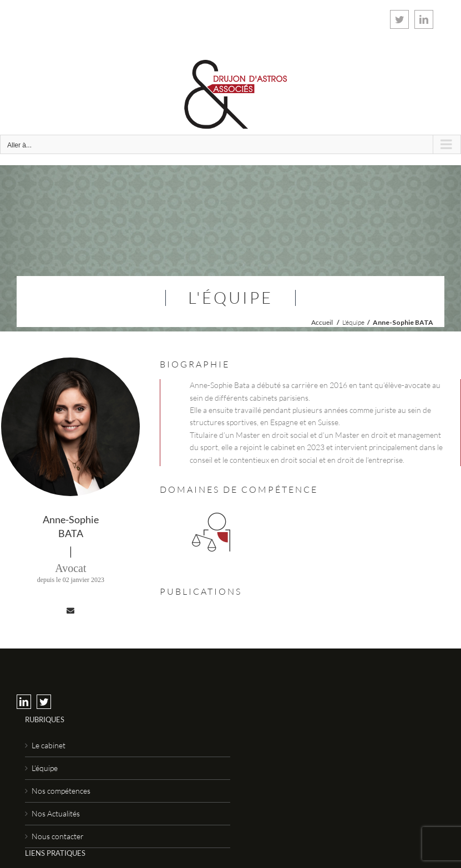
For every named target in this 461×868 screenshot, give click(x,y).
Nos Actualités (56, 813)
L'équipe (353, 322)
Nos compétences (61, 791)
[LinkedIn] (24, 702)
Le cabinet (49, 745)
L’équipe (45, 768)
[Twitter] (44, 702)
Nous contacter (58, 836)
